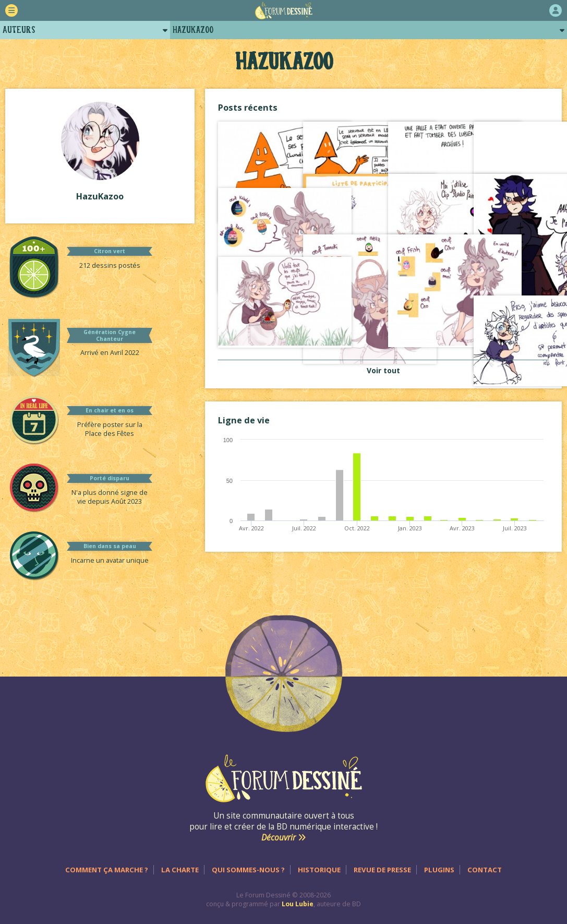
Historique (319, 870)
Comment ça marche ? (107, 870)
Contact (485, 870)
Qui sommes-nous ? (248, 870)
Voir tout (383, 370)
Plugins (439, 870)
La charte (180, 870)
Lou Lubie (298, 904)
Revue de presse (382, 870)
